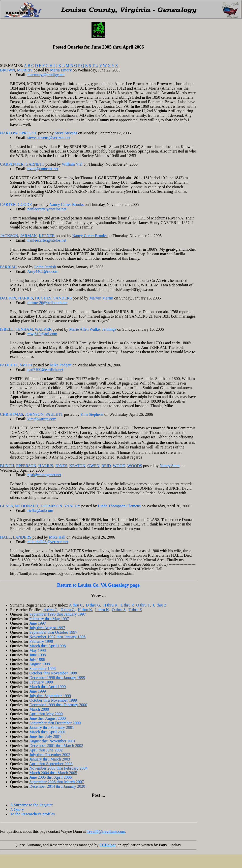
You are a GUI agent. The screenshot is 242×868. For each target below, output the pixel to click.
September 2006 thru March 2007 (56, 782)
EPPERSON (26, 466)
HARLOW (9, 133)
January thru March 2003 (50, 759)
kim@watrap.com (42, 419)
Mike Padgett (61, 365)
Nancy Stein (170, 466)
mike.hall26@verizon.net (48, 542)
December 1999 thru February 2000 (58, 705)
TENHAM (24, 329)
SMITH (26, 365)
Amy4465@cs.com (43, 271)
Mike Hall (57, 537)
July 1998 (37, 659)
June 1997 (37, 623)
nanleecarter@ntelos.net (47, 209)
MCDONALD (26, 506)
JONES (61, 466)
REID (106, 466)
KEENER (47, 236)
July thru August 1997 (47, 628)
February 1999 (41, 682)
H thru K (110, 605)
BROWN (8, 70)
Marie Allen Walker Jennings (93, 329)
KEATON (77, 466)
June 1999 (37, 691)
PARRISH (8, 267)
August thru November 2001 (52, 741)
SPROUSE (28, 133)
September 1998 (42, 669)
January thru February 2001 (52, 727)
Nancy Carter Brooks (67, 204)
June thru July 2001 (45, 737)
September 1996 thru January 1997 (57, 614)
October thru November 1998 (53, 673)
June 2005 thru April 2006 (50, 777)
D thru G (93, 605)
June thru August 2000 (47, 718)
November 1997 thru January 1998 (57, 637)
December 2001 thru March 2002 (56, 746)
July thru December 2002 (50, 755)
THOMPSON (51, 506)
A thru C (76, 605)
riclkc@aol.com (40, 511)
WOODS (135, 466)
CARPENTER (12, 164)
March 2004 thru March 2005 (53, 773)
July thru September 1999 (50, 696)
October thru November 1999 (53, 700)
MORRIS (25, 70)
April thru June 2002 (46, 750)
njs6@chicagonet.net (44, 475)
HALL (5, 537)
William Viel (72, 164)
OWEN (93, 466)
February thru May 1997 (49, 619)
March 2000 (39, 709)
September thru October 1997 (53, 632)
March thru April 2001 (47, 732)
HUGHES (43, 298)
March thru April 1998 (47, 646)
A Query (17, 809)
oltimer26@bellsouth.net (48, 303)
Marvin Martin (101, 298)
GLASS (6, 506)
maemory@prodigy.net (46, 75)
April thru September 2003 (51, 764)
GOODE (25, 204)
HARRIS (26, 298)
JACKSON (9, 236)
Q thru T (143, 605)
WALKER (43, 329)
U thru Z (160, 605)
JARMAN (28, 236)
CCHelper (108, 845)
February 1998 (41, 641)
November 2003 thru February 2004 (58, 768)
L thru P (127, 605)
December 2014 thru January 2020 (57, 786)
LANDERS (22, 537)
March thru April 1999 (47, 687)
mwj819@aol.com (42, 334)
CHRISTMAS (12, 414)
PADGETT (9, 365)
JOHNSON (34, 414)
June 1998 (37, 655)
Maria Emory (61, 70)
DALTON (8, 298)
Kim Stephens (92, 414)
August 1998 (40, 664)
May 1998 (37, 650)
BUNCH (7, 466)
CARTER (8, 204)
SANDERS (63, 298)
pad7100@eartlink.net (45, 370)
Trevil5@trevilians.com (106, 831)
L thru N (102, 610)
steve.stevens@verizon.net (49, 138)
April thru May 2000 (46, 714)
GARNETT (35, 164)
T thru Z (135, 610)
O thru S (119, 610)
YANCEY (72, 506)
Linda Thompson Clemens (119, 506)
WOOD (119, 466)
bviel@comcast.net (43, 169)
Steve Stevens (66, 133)
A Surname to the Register (31, 805)
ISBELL (7, 329)
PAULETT (54, 414)
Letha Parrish (45, 267)
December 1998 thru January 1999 (57, 678)
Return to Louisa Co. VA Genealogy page (98, 585)
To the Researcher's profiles (32, 814)
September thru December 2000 (55, 723)
